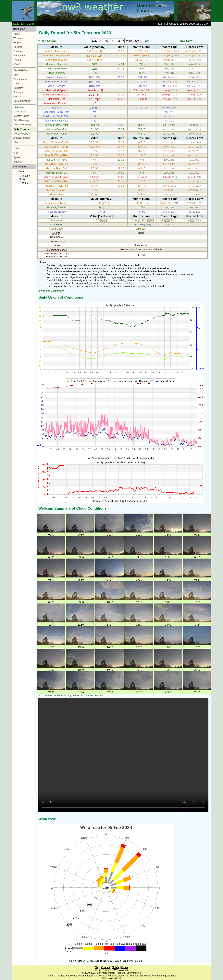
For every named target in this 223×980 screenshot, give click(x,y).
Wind (16, 84)
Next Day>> (187, 41)
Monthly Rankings (23, 125)
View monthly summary (50, 291)
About (16, 64)
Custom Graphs (22, 101)
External (18, 162)
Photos (17, 60)
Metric (24, 183)
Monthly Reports (22, 134)
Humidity (18, 88)
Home (17, 34)
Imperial (25, 176)
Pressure (18, 92)
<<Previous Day (47, 41)
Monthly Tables (21, 116)
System (17, 157)
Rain (16, 75)
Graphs (17, 43)
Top (97, 967)
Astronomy (19, 56)
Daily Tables (20, 112)
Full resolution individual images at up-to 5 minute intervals (71, 695)
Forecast (18, 51)
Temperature (20, 79)
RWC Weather (120, 970)
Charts (17, 142)
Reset (146, 41)
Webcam (18, 38)
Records (18, 47)
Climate (17, 97)
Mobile (116, 967)
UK (22, 179)
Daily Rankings (21, 120)
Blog (16, 153)
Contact (106, 967)
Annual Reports (22, 138)
